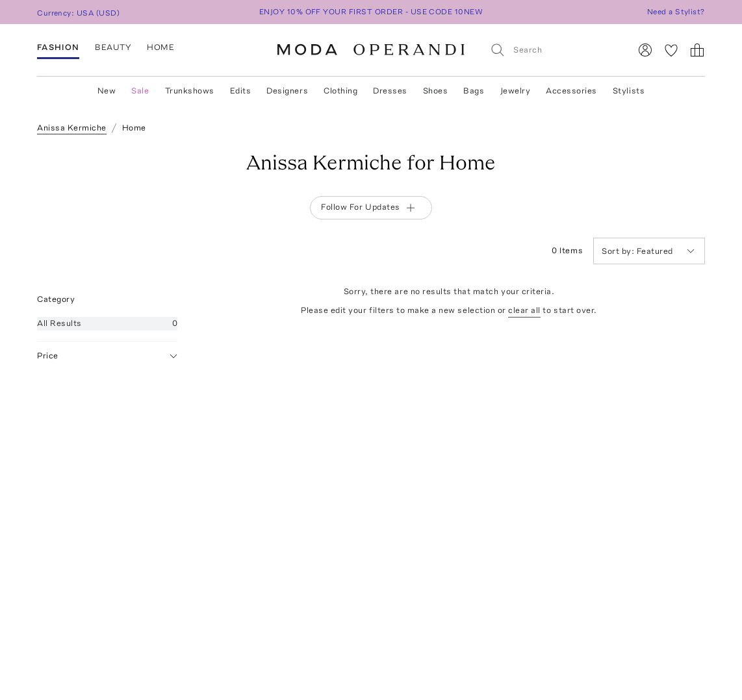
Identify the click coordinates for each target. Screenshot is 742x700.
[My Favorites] (671, 50)
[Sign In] (645, 50)
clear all (524, 310)
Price (107, 356)
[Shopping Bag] (697, 50)
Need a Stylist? (676, 12)
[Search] (555, 50)
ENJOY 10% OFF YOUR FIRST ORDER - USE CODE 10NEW (371, 12)
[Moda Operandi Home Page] (371, 50)
